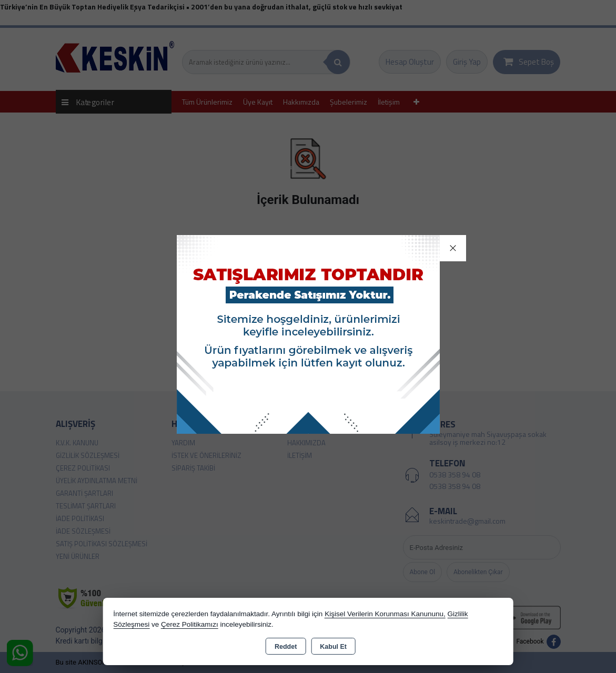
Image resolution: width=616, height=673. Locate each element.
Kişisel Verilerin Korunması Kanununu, (385, 614)
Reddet (286, 647)
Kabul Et (333, 647)
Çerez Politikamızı (190, 624)
